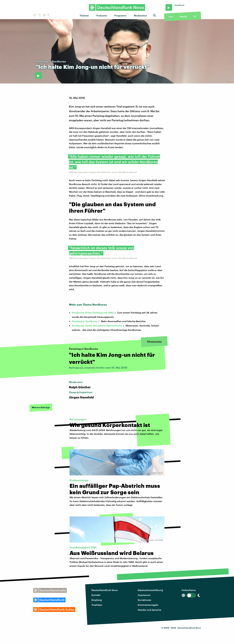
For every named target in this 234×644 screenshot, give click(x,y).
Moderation (140, 15)
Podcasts (102, 15)
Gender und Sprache (149, 610)
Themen (84, 15)
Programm (120, 15)
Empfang (97, 600)
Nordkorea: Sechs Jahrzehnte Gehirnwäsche (97, 326)
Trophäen (97, 605)
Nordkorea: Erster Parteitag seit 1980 (93, 313)
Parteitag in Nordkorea (85, 321)
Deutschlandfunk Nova (105, 590)
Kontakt (96, 595)
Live (171, 17)
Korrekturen (145, 600)
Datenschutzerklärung (150, 590)
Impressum (144, 595)
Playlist (183, 17)
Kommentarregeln (148, 605)
